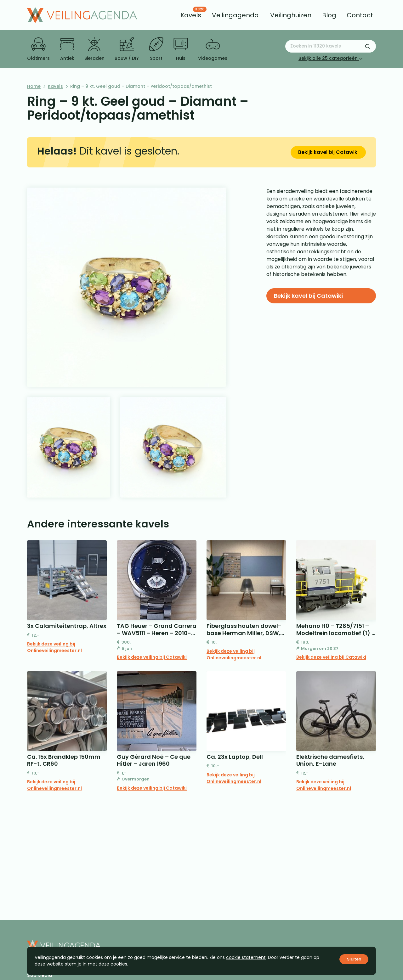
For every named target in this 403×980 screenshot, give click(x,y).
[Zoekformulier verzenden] (368, 46)
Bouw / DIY (127, 49)
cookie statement (246, 957)
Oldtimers (38, 49)
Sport (156, 49)
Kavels (55, 86)
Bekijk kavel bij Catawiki (328, 152)
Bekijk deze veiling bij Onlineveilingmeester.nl (54, 647)
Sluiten (354, 959)
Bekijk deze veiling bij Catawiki (152, 657)
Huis (181, 49)
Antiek (67, 49)
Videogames (213, 49)
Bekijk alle (331, 58)
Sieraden (94, 49)
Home (34, 86)
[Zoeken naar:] (331, 46)
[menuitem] (191, 15)
